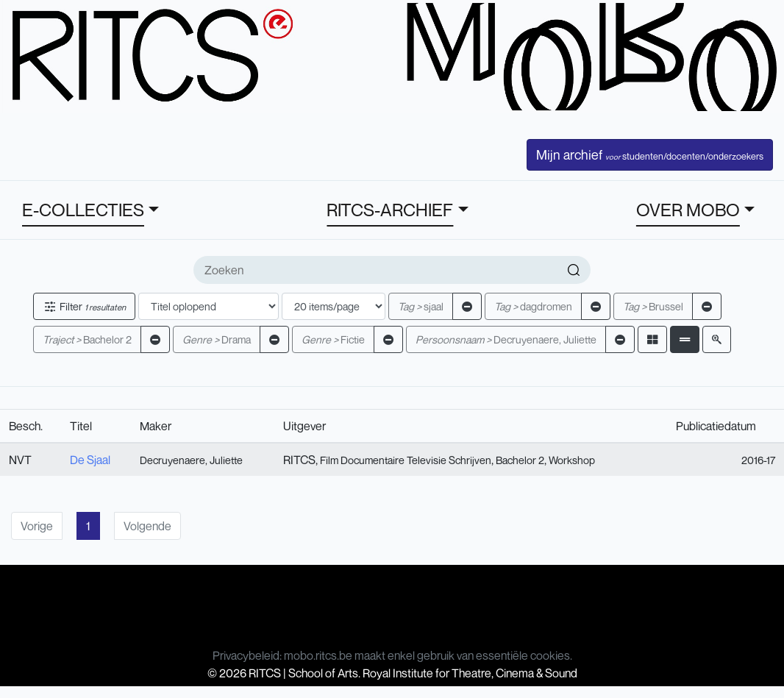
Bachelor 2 (87, 339)
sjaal (421, 306)
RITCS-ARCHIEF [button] (390, 210)
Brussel (653, 306)
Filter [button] (84, 306)
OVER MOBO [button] (688, 210)
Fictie (333, 339)
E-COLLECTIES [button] (83, 210)
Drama (217, 339)
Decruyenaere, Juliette (506, 339)
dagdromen (533, 306)
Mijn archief (650, 154)
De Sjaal (90, 460)
